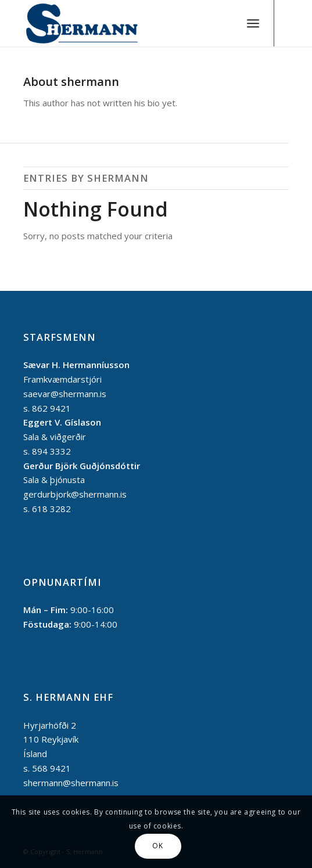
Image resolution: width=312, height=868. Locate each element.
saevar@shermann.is (65, 394)
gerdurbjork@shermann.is (75, 494)
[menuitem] (253, 23)
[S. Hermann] (129, 23)
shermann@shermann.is (71, 783)
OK (157, 846)
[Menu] (253, 23)
